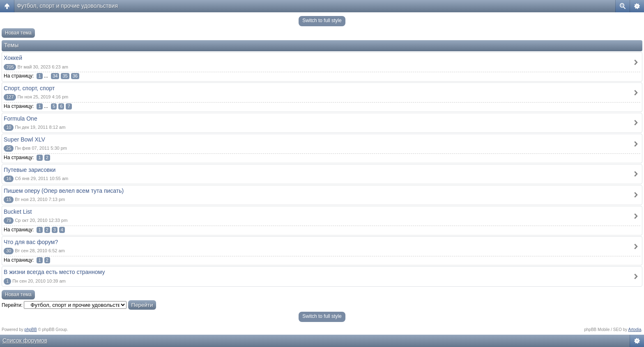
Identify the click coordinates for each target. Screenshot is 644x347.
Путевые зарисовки (30, 170)
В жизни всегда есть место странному (54, 272)
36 (75, 76)
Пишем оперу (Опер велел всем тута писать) (64, 191)
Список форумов (25, 340)
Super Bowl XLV (24, 139)
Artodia (635, 330)
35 (65, 76)
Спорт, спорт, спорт (29, 88)
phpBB (31, 330)
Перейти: (12, 305)
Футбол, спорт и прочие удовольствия (67, 6)
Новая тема (18, 33)
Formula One (21, 119)
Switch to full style (322, 21)
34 (55, 76)
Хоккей (13, 58)
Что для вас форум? (31, 242)
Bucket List (18, 212)
